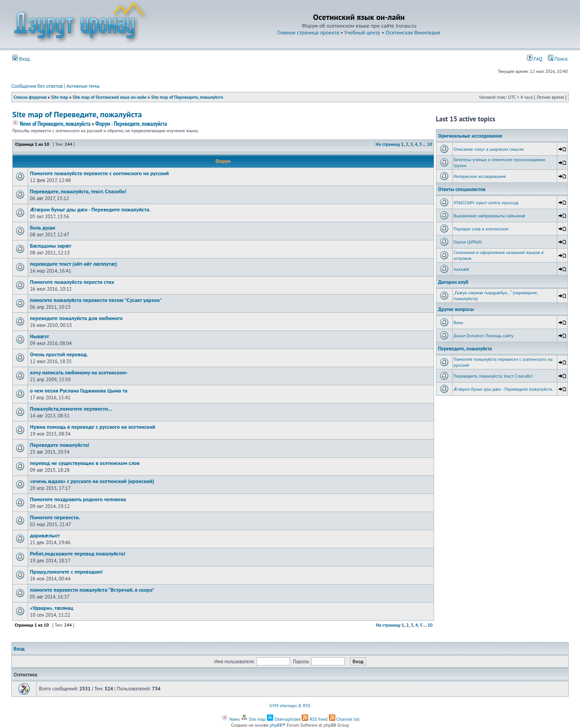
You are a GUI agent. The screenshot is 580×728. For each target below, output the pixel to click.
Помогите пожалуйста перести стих (72, 282)
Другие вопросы (456, 309)
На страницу (388, 144)
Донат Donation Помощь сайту (483, 336)
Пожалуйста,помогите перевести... (71, 409)
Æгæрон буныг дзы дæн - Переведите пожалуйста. (90, 209)
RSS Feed (315, 719)
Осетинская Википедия (413, 32)
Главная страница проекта (308, 32)
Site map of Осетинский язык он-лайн (109, 97)
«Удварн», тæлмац (52, 608)
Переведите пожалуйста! (60, 445)
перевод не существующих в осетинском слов (85, 463)
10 (429, 144)
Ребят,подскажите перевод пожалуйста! (77, 553)
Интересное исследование (480, 176)
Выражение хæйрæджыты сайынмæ (489, 216)
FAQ (535, 59)
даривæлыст (45, 535)
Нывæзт (39, 336)
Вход (21, 59)
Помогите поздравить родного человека (78, 499)
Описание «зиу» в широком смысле (489, 149)
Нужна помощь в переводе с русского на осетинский (93, 427)
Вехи (458, 323)
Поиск (558, 59)
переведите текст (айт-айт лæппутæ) (73, 264)
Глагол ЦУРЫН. (468, 242)
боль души (43, 227)
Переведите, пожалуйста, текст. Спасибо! (78, 191)
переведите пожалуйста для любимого (76, 318)
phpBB (276, 725)
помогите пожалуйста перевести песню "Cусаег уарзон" (96, 300)
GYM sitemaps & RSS (290, 706)
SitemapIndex (284, 719)
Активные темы (83, 86)
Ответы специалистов (462, 189)
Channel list (344, 719)
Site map (60, 97)
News (231, 719)
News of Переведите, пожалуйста (51, 124)
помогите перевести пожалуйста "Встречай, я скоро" (92, 590)
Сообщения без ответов (37, 86)
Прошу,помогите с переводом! (66, 572)
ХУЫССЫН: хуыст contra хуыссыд (486, 203)
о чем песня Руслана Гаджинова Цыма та (79, 390)
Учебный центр (362, 32)
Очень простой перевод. (59, 354)
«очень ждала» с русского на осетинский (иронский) (92, 481)
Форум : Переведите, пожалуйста (131, 124)
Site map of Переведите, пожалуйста (187, 97)
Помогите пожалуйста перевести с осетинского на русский (99, 173)
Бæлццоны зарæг (51, 246)
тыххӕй (461, 269)
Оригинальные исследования (470, 136)
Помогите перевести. (55, 517)
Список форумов (30, 97)
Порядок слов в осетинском (481, 229)
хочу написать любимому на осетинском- (79, 372)
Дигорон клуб (453, 282)
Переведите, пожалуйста (465, 349)
